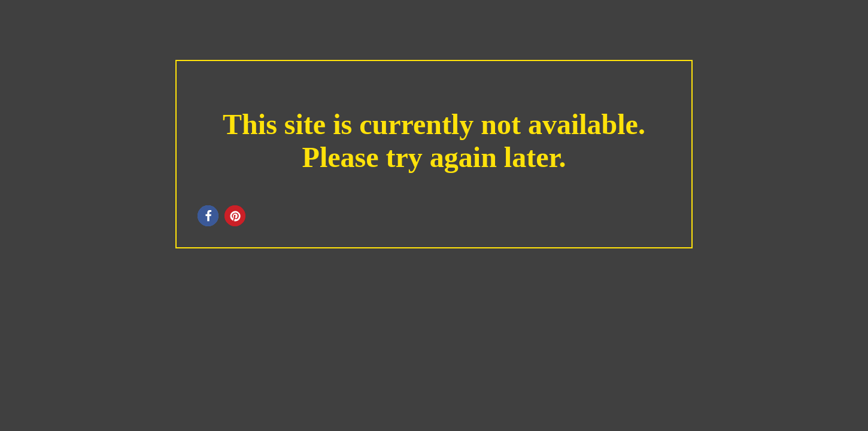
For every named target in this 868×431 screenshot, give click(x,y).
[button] (208, 216)
